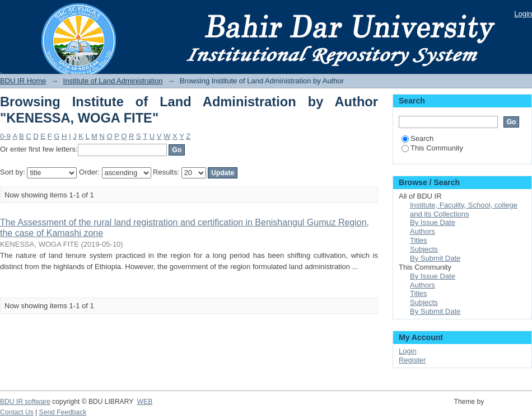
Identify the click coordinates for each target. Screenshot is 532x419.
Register (412, 360)
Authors (423, 231)
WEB (145, 402)
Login (523, 14)
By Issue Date (433, 222)
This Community (432, 148)
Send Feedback (63, 412)
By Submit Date (435, 258)
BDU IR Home (23, 81)
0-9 (5, 136)
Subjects (424, 249)
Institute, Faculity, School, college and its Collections (464, 210)
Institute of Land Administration (113, 81)
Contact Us (17, 412)
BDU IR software (25, 402)
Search (417, 138)
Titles (419, 240)
